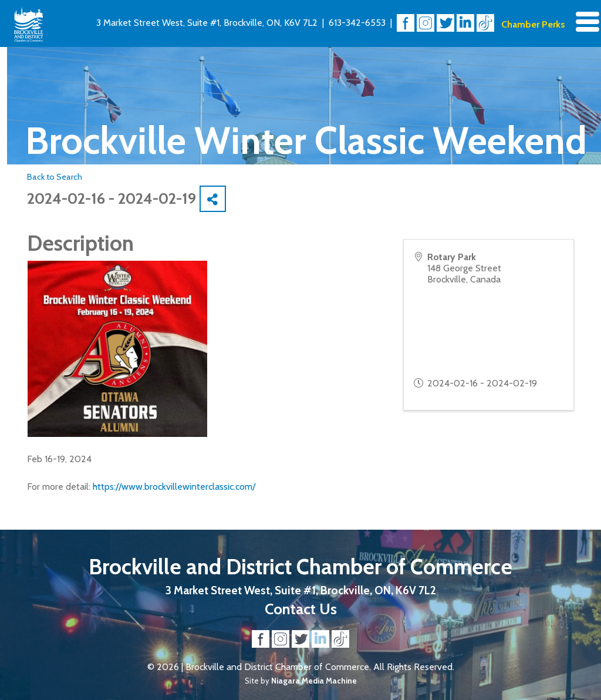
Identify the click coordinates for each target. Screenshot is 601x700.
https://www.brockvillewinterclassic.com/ (174, 487)
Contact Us (301, 609)
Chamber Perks (533, 24)
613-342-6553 (357, 23)
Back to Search (55, 177)
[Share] (213, 199)
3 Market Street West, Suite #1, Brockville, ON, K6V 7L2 (207, 23)
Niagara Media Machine (314, 681)
